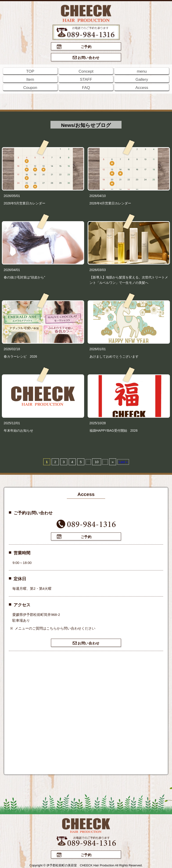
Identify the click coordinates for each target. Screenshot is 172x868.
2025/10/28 (98, 423)
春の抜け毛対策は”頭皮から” (24, 277)
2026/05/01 (12, 196)
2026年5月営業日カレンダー (25, 203)
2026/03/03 (98, 270)
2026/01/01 (98, 349)
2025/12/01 (12, 423)
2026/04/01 (12, 270)
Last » (123, 462)
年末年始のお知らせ (18, 431)
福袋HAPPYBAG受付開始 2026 (114, 431)
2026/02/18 (12, 349)
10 (97, 462)
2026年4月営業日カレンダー (110, 203)
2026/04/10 (98, 196)
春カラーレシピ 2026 (20, 356)
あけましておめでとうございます (114, 356)
